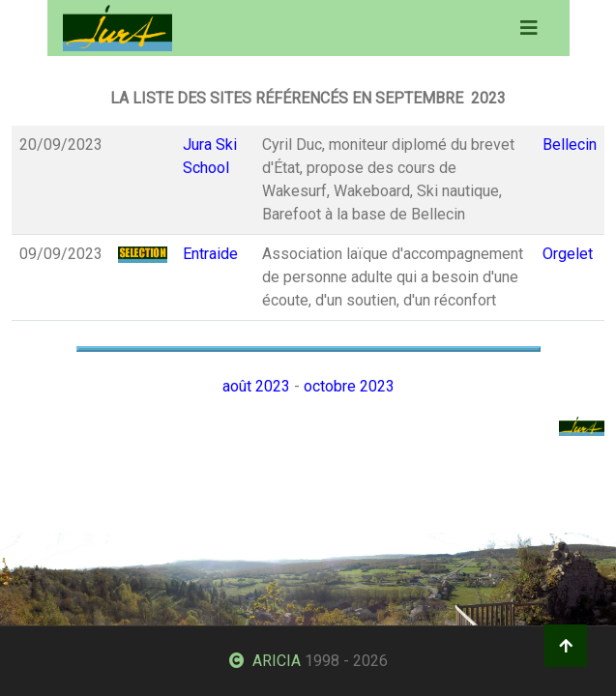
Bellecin (570, 145)
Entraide (210, 254)
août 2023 (256, 386)
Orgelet (568, 254)
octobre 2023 (349, 386)
